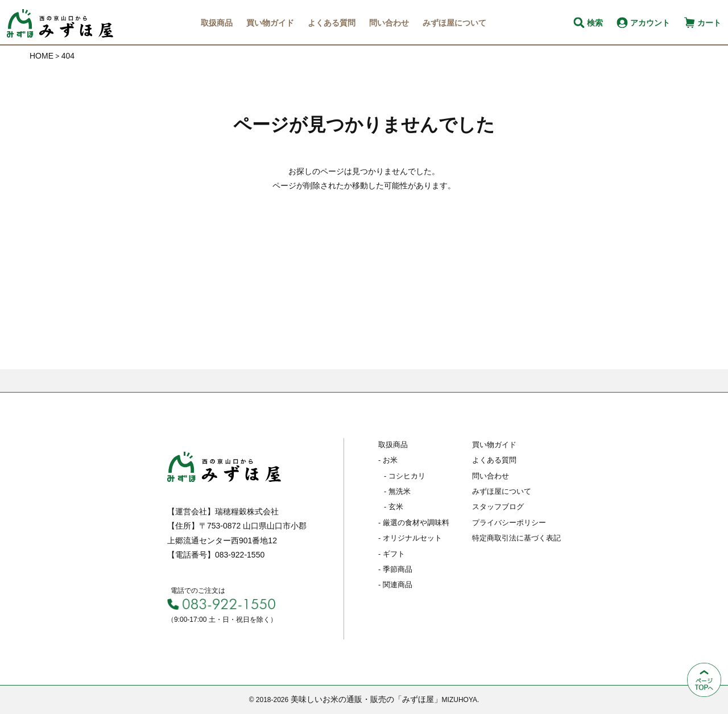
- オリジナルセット (410, 538)
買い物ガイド (270, 23)
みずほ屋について (454, 23)
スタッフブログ (498, 507)
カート (709, 23)
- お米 (388, 460)
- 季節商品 (395, 569)
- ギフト (392, 554)
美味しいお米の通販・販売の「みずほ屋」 (366, 699)
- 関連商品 (395, 585)
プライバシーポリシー (509, 523)
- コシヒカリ (405, 476)
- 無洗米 (397, 491)
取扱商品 (217, 23)
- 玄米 (394, 507)
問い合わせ (389, 23)
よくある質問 (332, 23)
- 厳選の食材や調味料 (414, 523)
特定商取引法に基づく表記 (516, 538)
